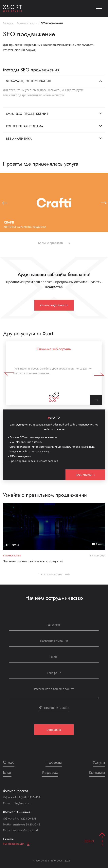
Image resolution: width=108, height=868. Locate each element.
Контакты (97, 772)
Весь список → (85, 475)
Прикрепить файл (54, 708)
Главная (22, 23)
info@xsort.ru (22, 803)
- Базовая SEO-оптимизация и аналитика (33, 437)
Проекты (54, 762)
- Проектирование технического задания (33, 461)
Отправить (54, 730)
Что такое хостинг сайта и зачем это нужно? (35, 559)
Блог (7, 772)
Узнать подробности (54, 305)
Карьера (50, 772)
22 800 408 (27, 818)
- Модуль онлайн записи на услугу (29, 451)
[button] (4, 203)
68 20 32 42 (30, 824)
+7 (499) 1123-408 (29, 797)
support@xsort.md (25, 830)
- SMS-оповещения (19, 456)
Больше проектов (54, 243)
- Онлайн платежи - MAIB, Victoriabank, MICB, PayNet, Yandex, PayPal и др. (52, 447)
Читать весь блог (54, 574)
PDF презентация (16, 844)
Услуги (34, 23)
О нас (9, 762)
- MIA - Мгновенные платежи (25, 442)
